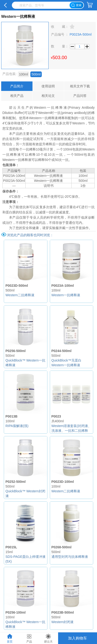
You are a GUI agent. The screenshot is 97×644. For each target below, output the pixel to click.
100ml (23, 74)
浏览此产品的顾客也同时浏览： (30, 235)
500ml (36, 74)
